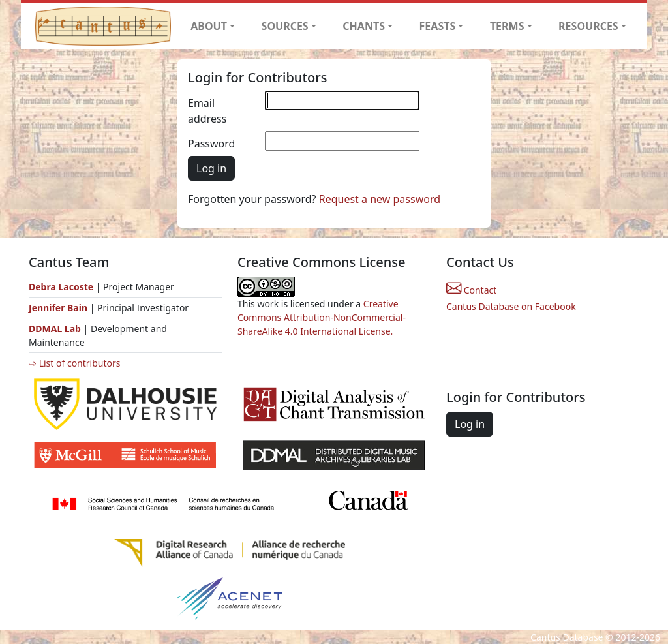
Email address (207, 111)
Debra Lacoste (61, 287)
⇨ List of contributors (74, 363)
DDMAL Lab (55, 329)
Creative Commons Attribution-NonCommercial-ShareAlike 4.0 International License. (322, 317)
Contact (471, 290)
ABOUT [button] (209, 26)
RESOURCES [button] (588, 26)
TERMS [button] (507, 26)
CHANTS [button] (364, 26)
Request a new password (380, 199)
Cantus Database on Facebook (511, 306)
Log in (211, 168)
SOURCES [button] (285, 26)
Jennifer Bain (59, 308)
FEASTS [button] (438, 26)
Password (211, 144)
